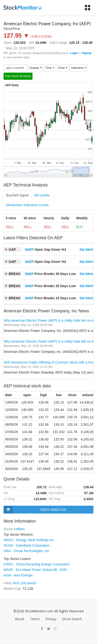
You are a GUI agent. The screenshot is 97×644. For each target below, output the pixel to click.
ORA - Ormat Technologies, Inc (26, 551)
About (20, 619)
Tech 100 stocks (24, 583)
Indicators (79, 68)
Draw (63, 68)
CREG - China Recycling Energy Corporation (37, 564)
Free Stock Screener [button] (18, 76)
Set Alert (86, 250)
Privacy (51, 619)
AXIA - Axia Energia (18, 575)
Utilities (19, 529)
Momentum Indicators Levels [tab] (27, 205)
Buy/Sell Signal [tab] (17, 195)
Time (50, 68)
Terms (35, 619)
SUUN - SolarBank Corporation (27, 545)
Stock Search (72, 619)
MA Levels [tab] (42, 195)
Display (36, 68)
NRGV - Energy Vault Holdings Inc (29, 540)
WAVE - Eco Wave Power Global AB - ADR (35, 570)
